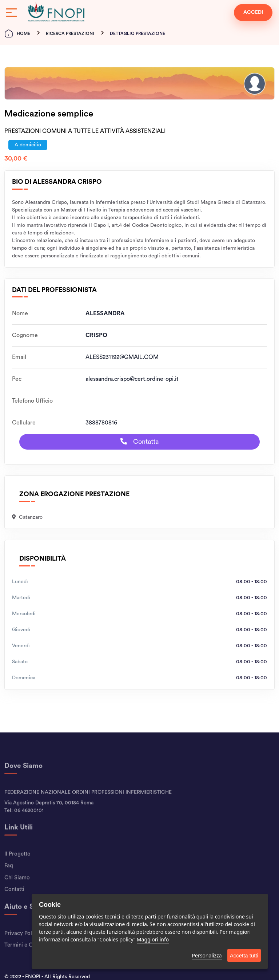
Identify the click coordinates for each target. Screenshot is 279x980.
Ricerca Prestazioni (70, 33)
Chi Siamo (17, 891)
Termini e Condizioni (30, 959)
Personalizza (207, 955)
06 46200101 (29, 824)
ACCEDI (253, 12)
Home (17, 33)
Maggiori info (153, 939)
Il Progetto (17, 867)
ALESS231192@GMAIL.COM (122, 357)
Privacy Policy (22, 947)
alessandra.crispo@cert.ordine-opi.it (132, 379)
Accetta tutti (244, 955)
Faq (9, 879)
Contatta (139, 441)
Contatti (14, 903)
